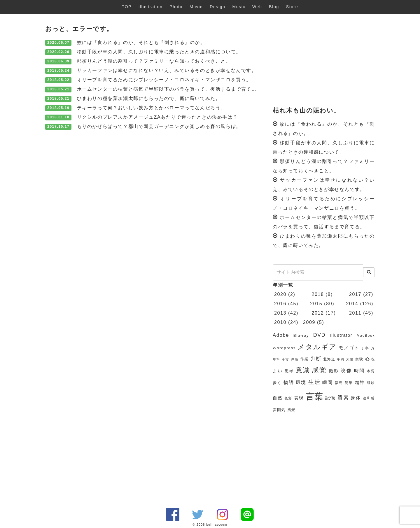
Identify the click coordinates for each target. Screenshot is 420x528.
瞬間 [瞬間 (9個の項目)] (328, 382)
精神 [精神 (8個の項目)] (360, 383)
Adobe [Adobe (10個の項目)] (281, 335)
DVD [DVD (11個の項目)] (319, 335)
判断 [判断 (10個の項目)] (316, 359)
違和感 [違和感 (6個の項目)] (369, 398)
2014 (352, 304)
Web (257, 7)
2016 (280, 304)
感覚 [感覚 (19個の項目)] (319, 370)
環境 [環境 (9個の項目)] (301, 382)
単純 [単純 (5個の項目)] (341, 359)
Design (217, 7)
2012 (318, 313)
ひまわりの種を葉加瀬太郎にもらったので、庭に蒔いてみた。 (149, 98)
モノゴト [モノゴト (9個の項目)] (349, 348)
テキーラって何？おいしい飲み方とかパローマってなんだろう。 (151, 108)
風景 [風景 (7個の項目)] (292, 410)
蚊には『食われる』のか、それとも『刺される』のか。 (141, 42)
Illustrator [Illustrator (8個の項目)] (341, 335)
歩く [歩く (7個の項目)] (277, 383)
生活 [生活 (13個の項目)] (314, 382)
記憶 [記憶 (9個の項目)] (330, 398)
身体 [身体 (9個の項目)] (356, 398)
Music (239, 7)
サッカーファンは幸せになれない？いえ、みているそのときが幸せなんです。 (167, 70)
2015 (316, 304)
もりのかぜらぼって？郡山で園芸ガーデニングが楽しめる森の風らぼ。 (159, 126)
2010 (280, 322)
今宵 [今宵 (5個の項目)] (285, 359)
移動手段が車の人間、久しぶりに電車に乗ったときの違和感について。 (159, 52)
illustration (150, 7)
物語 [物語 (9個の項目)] (289, 382)
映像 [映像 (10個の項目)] (346, 371)
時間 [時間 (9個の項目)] (359, 371)
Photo (176, 7)
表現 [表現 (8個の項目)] (299, 398)
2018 (318, 294)
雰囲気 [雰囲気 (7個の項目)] (279, 410)
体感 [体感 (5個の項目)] (295, 359)
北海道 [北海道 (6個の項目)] (329, 359)
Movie (196, 7)
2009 (309, 322)
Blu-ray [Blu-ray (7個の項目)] (301, 335)
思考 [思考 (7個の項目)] (289, 371)
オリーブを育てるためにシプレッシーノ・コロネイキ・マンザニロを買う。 (164, 80)
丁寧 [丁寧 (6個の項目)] (365, 348)
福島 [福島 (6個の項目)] (339, 383)
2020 (280, 294)
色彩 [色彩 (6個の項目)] (288, 398)
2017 (355, 294)
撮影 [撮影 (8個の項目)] (334, 371)
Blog (274, 7)
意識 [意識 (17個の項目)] (303, 370)
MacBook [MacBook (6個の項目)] (366, 336)
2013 (280, 313)
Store (292, 7)
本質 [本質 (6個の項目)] (371, 371)
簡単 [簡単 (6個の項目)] (349, 383)
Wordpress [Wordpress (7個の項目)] (284, 348)
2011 (355, 313)
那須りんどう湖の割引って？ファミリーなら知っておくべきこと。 (154, 61)
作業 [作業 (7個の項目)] (304, 359)
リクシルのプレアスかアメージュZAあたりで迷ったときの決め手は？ (157, 117)
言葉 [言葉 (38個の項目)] (315, 396)
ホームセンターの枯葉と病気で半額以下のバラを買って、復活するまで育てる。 (169, 89)
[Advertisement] (324, 61)
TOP (127, 7)
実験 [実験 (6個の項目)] (359, 359)
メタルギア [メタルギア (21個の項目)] (317, 347)
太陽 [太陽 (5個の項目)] (350, 359)
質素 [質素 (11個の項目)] (343, 398)
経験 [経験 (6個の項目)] (371, 383)
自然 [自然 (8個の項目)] (278, 398)
